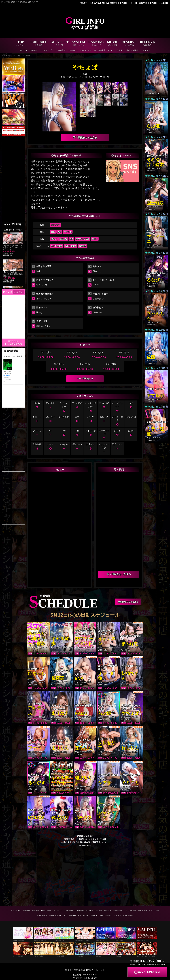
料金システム (46, 911)
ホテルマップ (46, 50)
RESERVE (129, 44)
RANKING (96, 44)
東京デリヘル (13, 341)
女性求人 (120, 50)
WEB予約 (90, 911)
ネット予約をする (85, 379)
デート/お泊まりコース (58, 916)
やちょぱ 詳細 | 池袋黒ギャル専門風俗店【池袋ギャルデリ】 (22, 2)
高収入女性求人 (133, 50)
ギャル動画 (69, 911)
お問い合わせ (128, 916)
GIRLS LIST (60, 44)
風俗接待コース (75, 916)
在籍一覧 (36, 911)
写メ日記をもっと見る (85, 138)
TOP (21, 44)
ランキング (58, 911)
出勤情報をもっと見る (128, 602)
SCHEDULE (39, 44)
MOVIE (113, 44)
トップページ (16, 911)
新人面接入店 (100, 50)
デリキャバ (73, 50)
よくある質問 (60, 50)
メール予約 (79, 911)
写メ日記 (24, 50)
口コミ (111, 50)
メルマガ (146, 50)
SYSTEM (78, 44)
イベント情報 (86, 50)
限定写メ (34, 50)
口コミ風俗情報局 (13, 344)
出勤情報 (27, 911)
